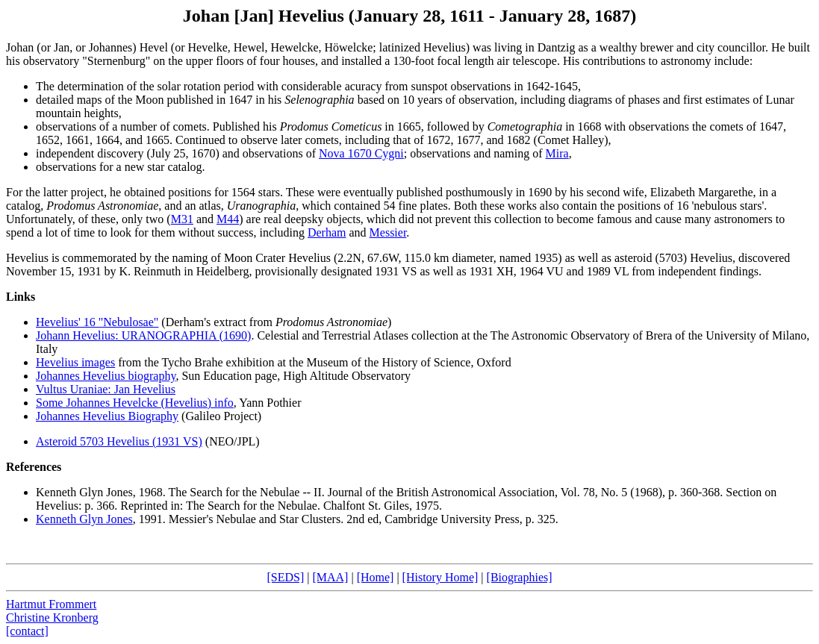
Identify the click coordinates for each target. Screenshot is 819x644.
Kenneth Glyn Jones (84, 492)
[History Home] (440, 577)
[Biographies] (520, 577)
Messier (388, 232)
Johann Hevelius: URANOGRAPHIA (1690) (143, 335)
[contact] (27, 631)
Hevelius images (75, 362)
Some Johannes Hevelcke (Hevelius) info (135, 403)
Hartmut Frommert (51, 604)
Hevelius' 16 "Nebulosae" (97, 322)
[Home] (376, 577)
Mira (557, 153)
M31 (182, 219)
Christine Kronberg (52, 618)
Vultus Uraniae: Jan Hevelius (106, 389)
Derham (327, 232)
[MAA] (330, 577)
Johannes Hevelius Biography (107, 416)
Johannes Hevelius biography (106, 376)
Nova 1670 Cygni (361, 153)
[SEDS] (285, 577)
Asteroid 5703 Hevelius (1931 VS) (119, 441)
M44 (228, 219)
